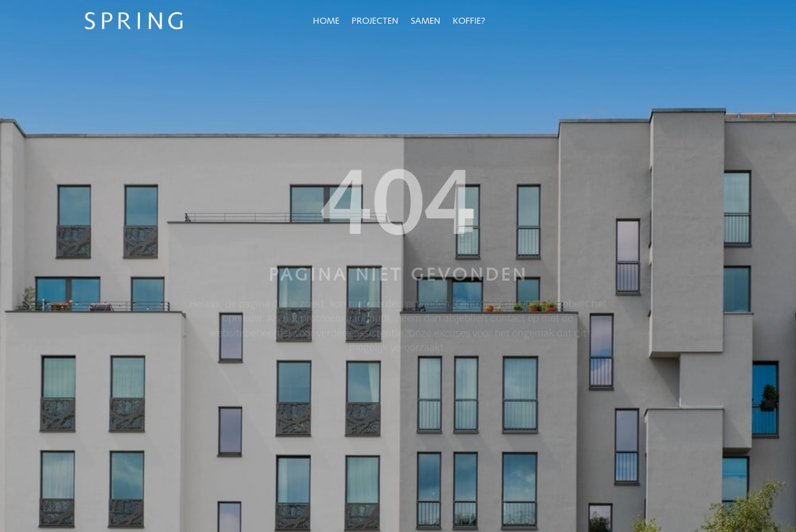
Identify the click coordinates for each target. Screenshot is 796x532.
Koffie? (469, 22)
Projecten (375, 22)
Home (326, 22)
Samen (426, 22)
